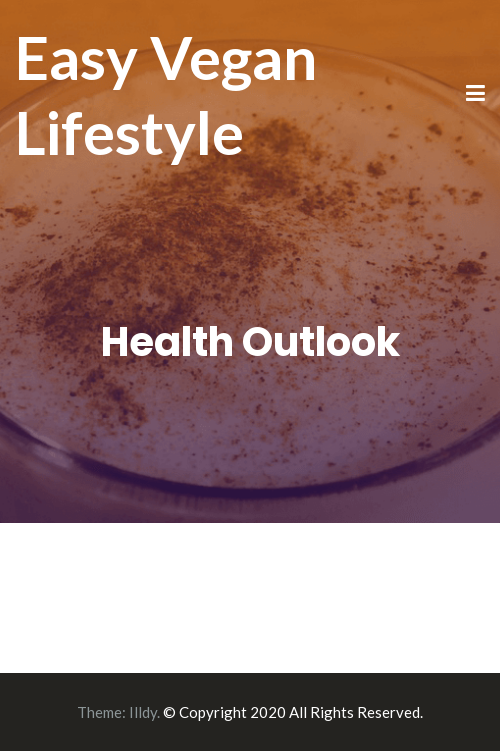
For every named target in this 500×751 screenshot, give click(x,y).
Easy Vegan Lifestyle (166, 94)
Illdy (143, 712)
